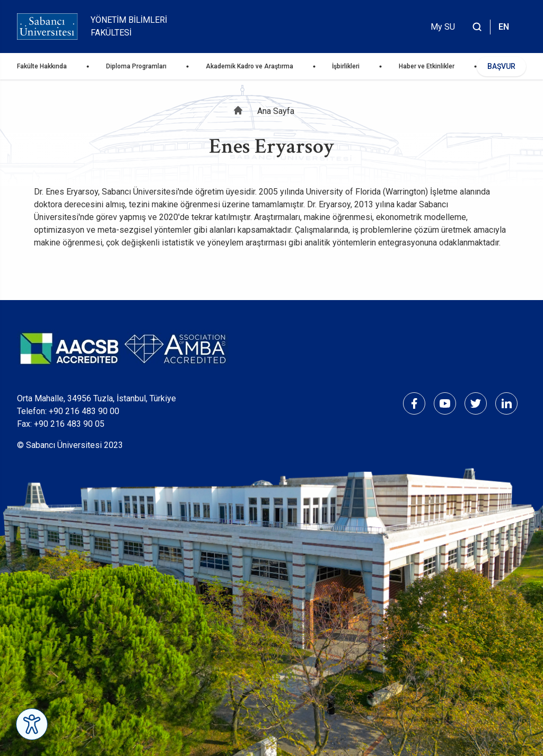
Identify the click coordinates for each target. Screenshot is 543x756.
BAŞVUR (501, 66)
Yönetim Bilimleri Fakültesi (129, 26)
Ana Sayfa (276, 111)
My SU (443, 27)
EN (504, 27)
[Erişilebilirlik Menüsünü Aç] (32, 724)
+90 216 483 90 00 (84, 411)
